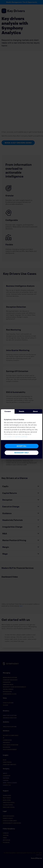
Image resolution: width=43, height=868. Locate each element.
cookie (9, 437)
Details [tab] (22, 411)
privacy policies (21, 437)
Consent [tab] (8, 411)
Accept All (21, 446)
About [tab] (35, 411)
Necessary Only (22, 453)
